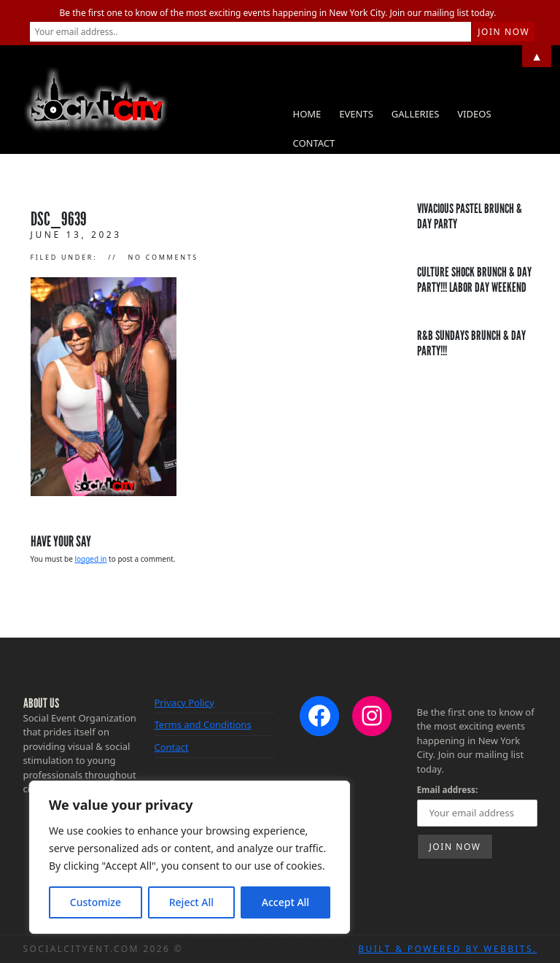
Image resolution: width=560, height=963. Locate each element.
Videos (474, 114)
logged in (90, 559)
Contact (314, 143)
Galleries (415, 114)
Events (356, 114)
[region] (190, 857)
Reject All (191, 902)
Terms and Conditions (203, 724)
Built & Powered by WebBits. (447, 949)
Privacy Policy (184, 703)
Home (307, 114)
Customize (96, 902)
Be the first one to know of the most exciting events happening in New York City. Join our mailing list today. (278, 13)
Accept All (285, 902)
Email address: (448, 789)
